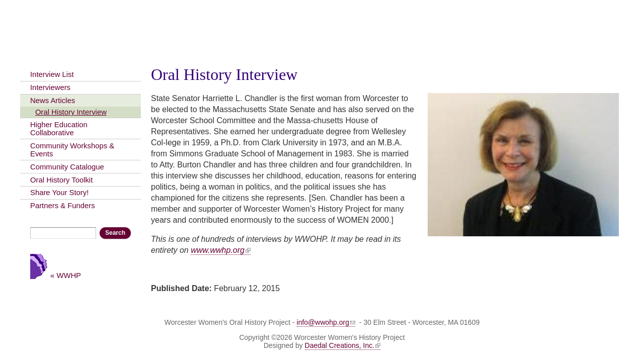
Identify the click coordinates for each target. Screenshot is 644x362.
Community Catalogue (67, 167)
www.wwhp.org (221, 250)
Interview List (52, 74)
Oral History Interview (71, 112)
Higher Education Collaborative (59, 129)
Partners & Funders (63, 206)
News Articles (53, 101)
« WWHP (66, 275)
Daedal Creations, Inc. (343, 345)
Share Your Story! (59, 193)
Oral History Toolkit (61, 180)
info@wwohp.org (326, 322)
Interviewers (50, 87)
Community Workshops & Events (72, 150)
